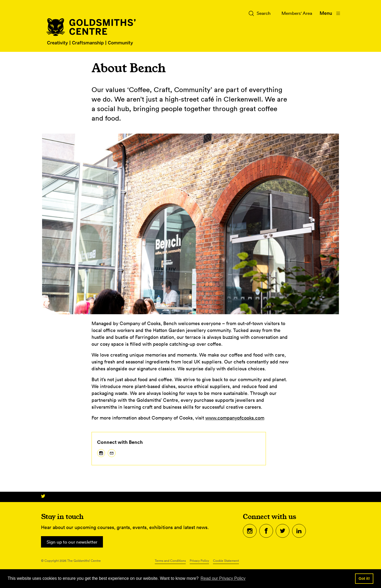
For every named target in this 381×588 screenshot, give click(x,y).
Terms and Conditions (170, 561)
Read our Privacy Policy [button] (223, 578)
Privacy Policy (199, 561)
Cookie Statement (226, 561)
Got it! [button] (364, 578)
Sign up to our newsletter (74, 542)
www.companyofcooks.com (235, 418)
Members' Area (296, 13)
